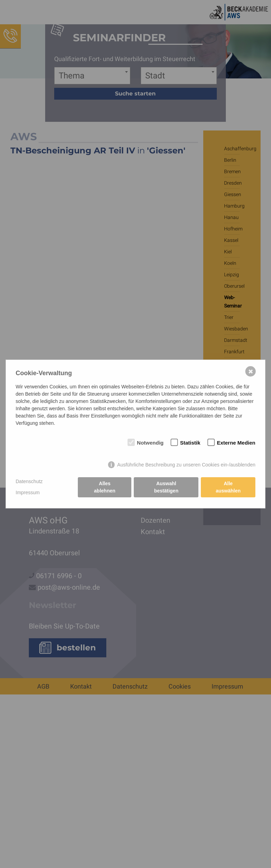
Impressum (28, 492)
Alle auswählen (228, 487)
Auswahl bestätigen (166, 487)
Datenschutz (29, 481)
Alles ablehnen (105, 487)
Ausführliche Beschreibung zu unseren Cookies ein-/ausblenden (186, 465)
